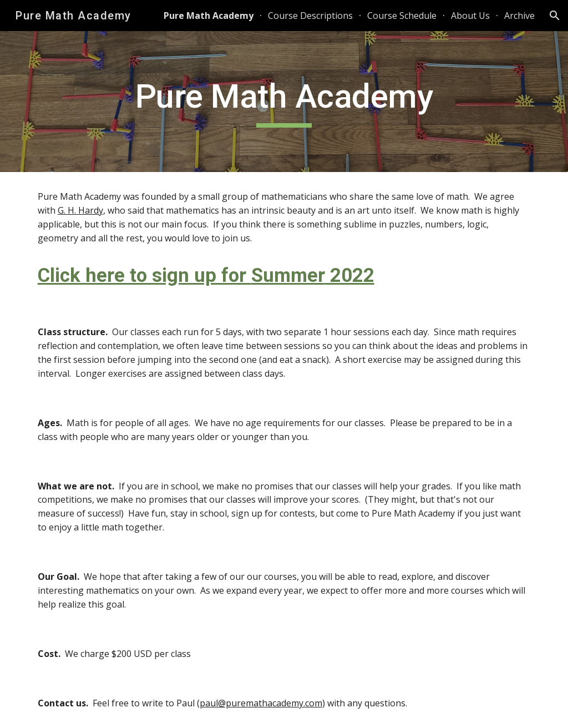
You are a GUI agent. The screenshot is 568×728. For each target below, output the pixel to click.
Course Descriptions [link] (310, 16)
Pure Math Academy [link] (209, 16)
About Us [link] (470, 16)
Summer (288, 275)
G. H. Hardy (80, 210)
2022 (350, 275)
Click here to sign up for (144, 275)
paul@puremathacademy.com (261, 703)
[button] (555, 16)
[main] (284, 102)
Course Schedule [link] (402, 16)
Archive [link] (519, 16)
